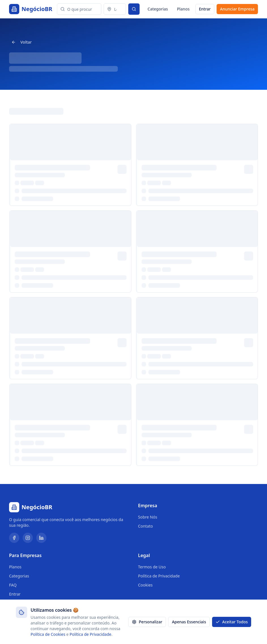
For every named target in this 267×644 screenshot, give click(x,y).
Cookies (145, 585)
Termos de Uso (152, 567)
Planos (183, 9)
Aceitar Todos (232, 622)
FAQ (13, 585)
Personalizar (147, 622)
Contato (146, 526)
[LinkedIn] (41, 538)
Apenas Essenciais (189, 622)
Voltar (22, 42)
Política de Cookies (48, 634)
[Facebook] (14, 538)
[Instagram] (28, 538)
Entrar (205, 9)
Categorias (158, 9)
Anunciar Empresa (237, 9)
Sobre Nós (148, 517)
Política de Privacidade (159, 576)
